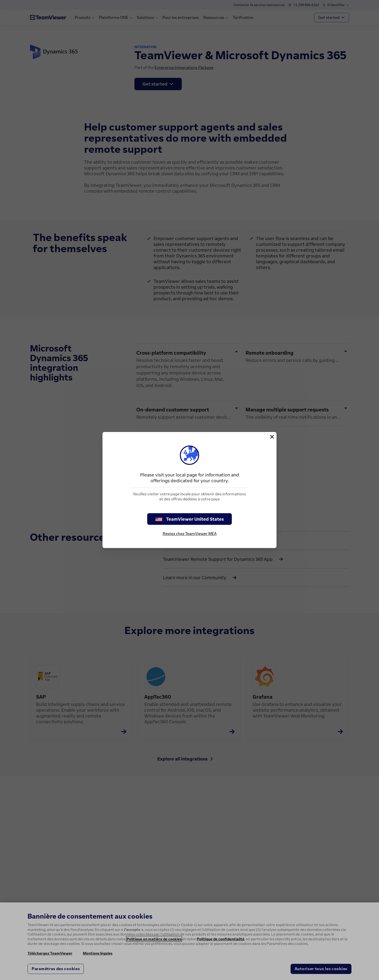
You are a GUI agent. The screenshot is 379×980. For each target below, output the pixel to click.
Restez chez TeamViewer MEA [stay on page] (190, 534)
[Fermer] (272, 437)
